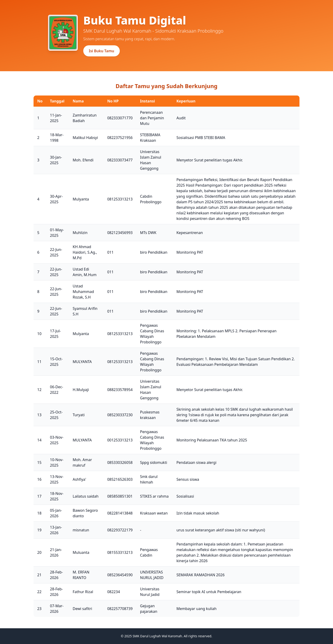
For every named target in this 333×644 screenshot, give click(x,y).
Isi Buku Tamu (102, 51)
